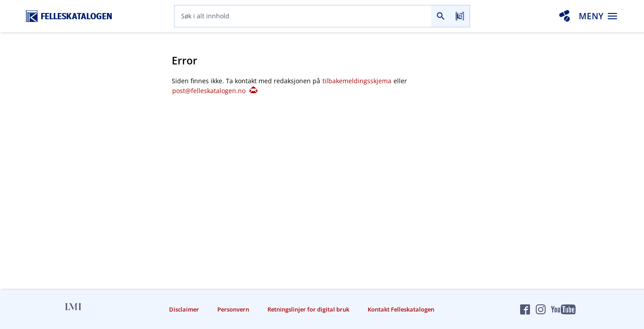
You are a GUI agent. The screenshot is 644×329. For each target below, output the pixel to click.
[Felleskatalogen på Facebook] (525, 309)
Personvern (233, 309)
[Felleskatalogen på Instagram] (541, 309)
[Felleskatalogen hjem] (69, 16)
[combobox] (303, 16)
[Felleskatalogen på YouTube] (563, 309)
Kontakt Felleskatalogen (401, 309)
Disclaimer (184, 309)
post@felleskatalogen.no (214, 91)
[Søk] (441, 16)
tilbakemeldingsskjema (358, 81)
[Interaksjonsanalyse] (564, 16)
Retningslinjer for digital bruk (308, 309)
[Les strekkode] (460, 16)
